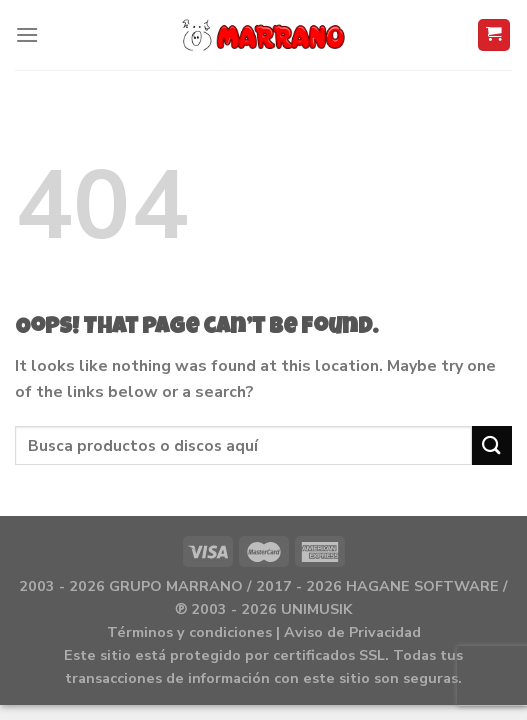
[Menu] (27, 34)
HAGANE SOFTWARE (422, 586)
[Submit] (492, 445)
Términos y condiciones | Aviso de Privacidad (264, 632)
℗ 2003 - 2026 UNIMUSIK (263, 609)
